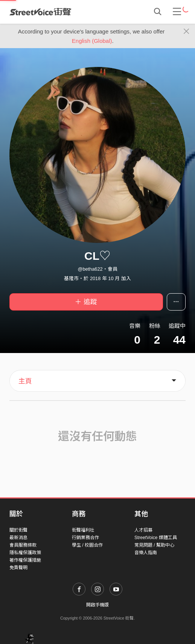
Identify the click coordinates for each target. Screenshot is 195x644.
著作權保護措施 (25, 560)
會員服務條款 (23, 545)
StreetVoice (40, 12)
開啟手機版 (97, 605)
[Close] (187, 32)
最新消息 (18, 538)
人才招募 (143, 530)
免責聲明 (18, 568)
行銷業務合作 (85, 538)
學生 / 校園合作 (87, 545)
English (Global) (92, 41)
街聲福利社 (83, 530)
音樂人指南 (146, 553)
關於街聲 (18, 530)
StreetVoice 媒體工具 (156, 538)
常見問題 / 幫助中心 (154, 545)
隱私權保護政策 (25, 553)
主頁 (25, 381)
